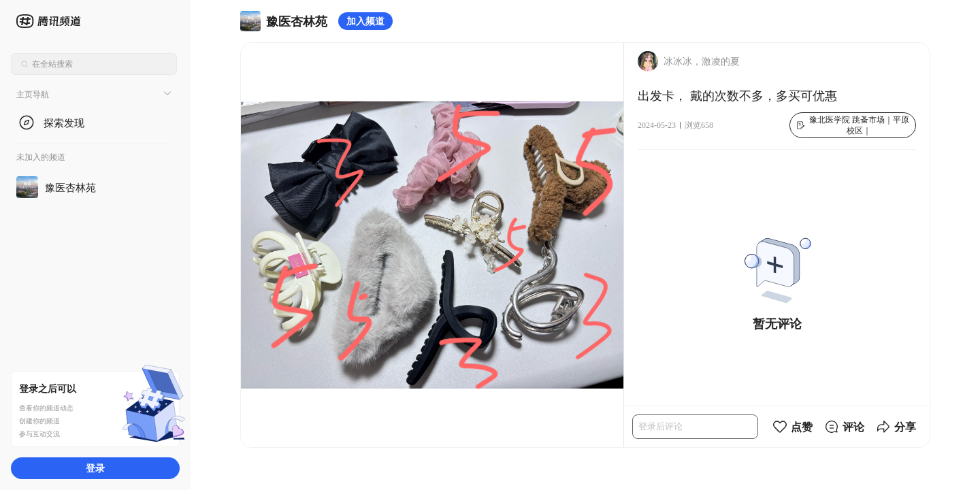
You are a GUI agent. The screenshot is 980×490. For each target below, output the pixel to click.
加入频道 (365, 21)
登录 (95, 468)
